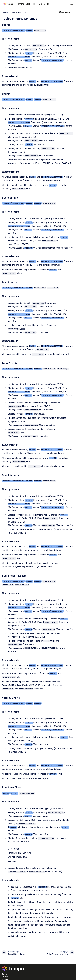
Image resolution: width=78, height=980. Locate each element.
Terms (4, 974)
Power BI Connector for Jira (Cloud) (33, 4)
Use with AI (65, 12)
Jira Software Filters (20, 12)
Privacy (5, 977)
